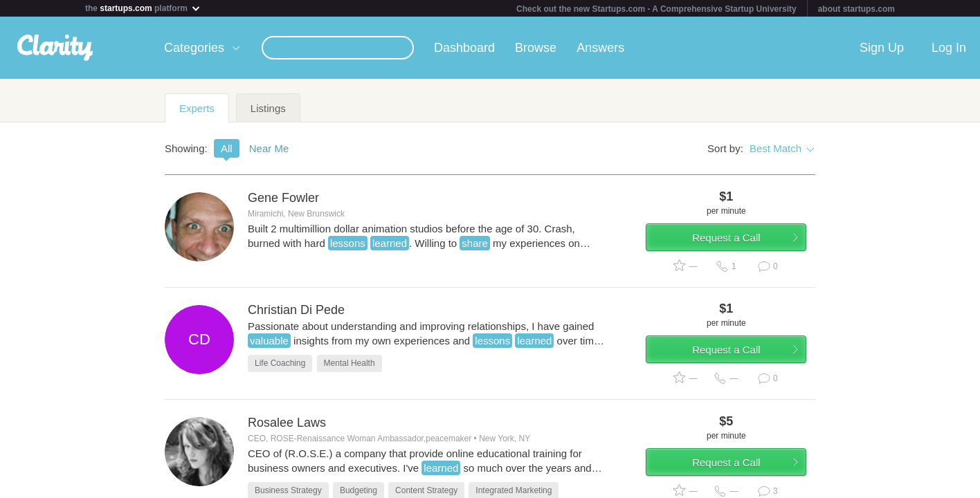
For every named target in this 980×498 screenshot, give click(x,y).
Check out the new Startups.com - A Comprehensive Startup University (656, 9)
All (227, 148)
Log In (949, 48)
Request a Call (734, 240)
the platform (143, 8)
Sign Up (882, 48)
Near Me (269, 148)
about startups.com (856, 9)
